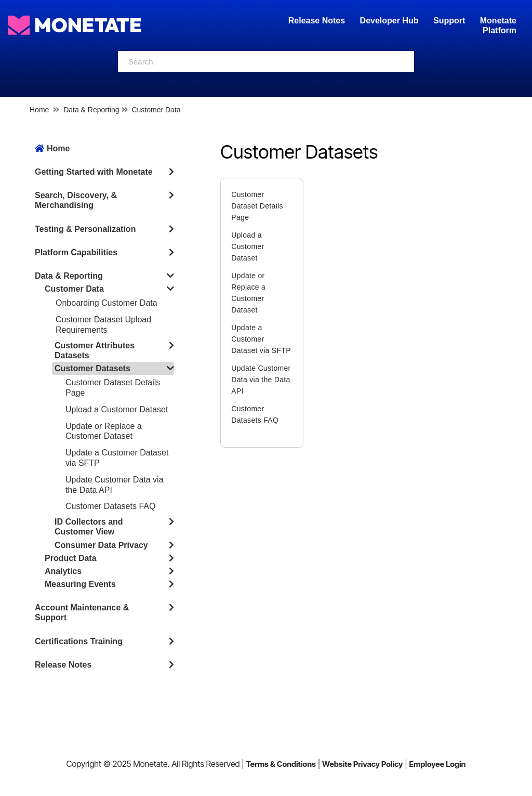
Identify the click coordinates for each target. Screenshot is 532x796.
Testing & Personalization (85, 229)
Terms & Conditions (281, 764)
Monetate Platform (498, 25)
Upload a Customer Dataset (117, 409)
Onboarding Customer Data (107, 303)
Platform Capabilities (76, 252)
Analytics (63, 571)
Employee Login (437, 764)
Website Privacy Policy (362, 764)
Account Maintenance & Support (82, 612)
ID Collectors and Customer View (89, 527)
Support (449, 21)
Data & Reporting (91, 110)
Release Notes (318, 21)
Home (39, 110)
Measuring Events (80, 584)
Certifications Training (79, 641)
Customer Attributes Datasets (95, 350)
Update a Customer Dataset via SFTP (261, 339)
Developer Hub (389, 21)
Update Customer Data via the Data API (261, 380)
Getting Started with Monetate (94, 172)
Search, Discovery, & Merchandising (76, 200)
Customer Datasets (92, 368)
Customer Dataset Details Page (257, 206)
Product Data (71, 558)
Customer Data (156, 110)
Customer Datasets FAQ (110, 506)
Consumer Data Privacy (101, 545)
